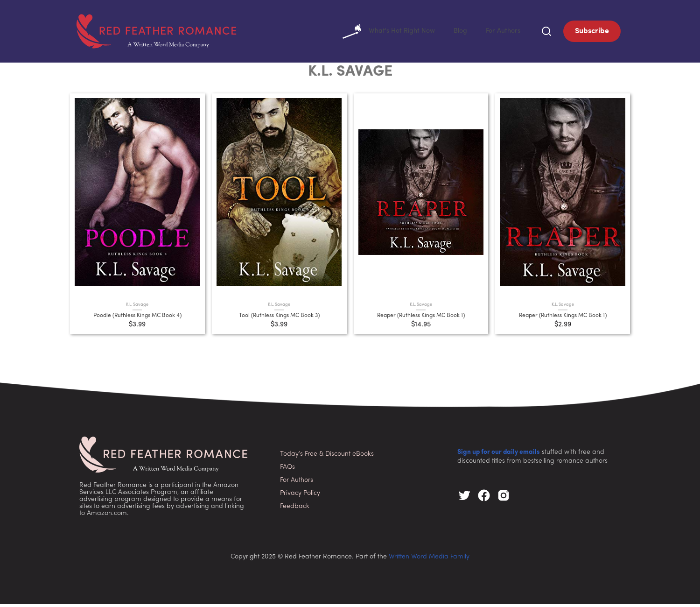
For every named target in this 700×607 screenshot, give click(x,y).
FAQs (287, 470)
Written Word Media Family (429, 560)
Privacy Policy (300, 496)
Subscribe (592, 33)
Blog (456, 33)
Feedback (295, 509)
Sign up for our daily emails (499, 455)
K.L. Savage (137, 307)
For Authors (501, 33)
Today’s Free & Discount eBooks (327, 457)
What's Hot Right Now (380, 33)
